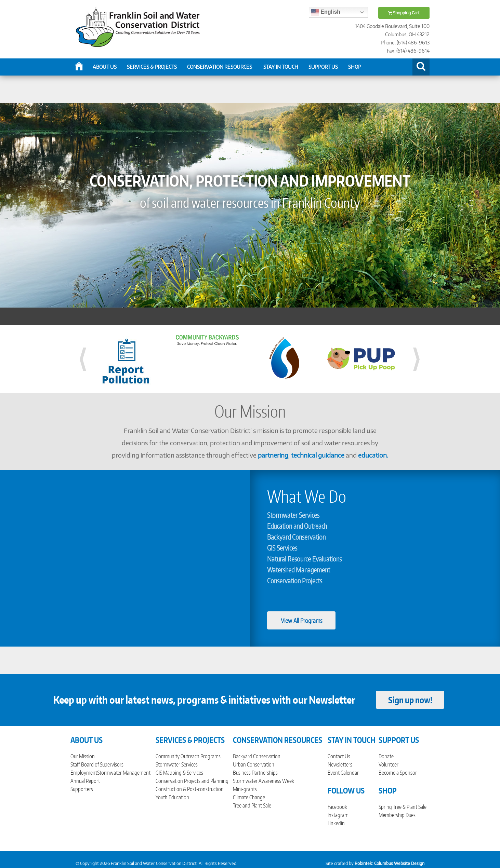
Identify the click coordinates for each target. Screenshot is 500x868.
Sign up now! (410, 700)
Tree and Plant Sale (252, 805)
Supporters (82, 789)
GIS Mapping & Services (179, 773)
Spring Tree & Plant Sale (403, 807)
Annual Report (85, 781)
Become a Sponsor (398, 773)
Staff (75, 764)
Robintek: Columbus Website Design (390, 863)
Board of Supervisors (102, 764)
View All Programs (301, 620)
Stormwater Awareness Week (264, 781)
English (326, 12)
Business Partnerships (255, 773)
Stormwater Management (124, 773)
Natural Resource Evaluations (304, 559)
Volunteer (389, 764)
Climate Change (249, 797)
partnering (273, 455)
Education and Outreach (297, 526)
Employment (84, 773)
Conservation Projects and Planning (192, 781)
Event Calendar (343, 773)
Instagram (338, 815)
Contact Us (339, 756)
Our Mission (83, 756)
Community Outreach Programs (188, 756)
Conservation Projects (295, 581)
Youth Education (172, 797)
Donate (386, 756)
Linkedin (336, 823)
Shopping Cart (404, 13)
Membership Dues (397, 815)
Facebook (337, 807)
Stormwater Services (293, 515)
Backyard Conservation (296, 537)
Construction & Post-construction (190, 789)
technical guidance (318, 455)
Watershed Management (299, 570)
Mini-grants (245, 789)
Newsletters (340, 764)
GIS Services (282, 548)
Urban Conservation (254, 764)
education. (373, 455)
